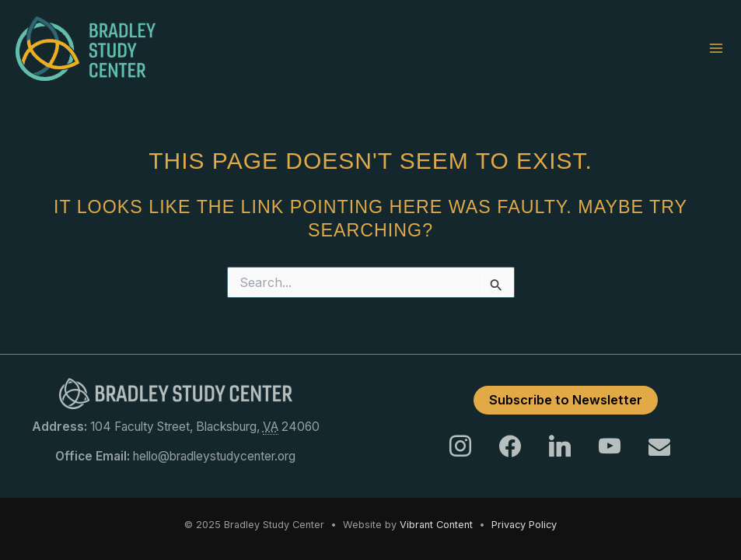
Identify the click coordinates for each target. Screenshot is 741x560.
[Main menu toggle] (717, 48)
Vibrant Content (436, 525)
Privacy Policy (524, 525)
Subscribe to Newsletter (566, 400)
